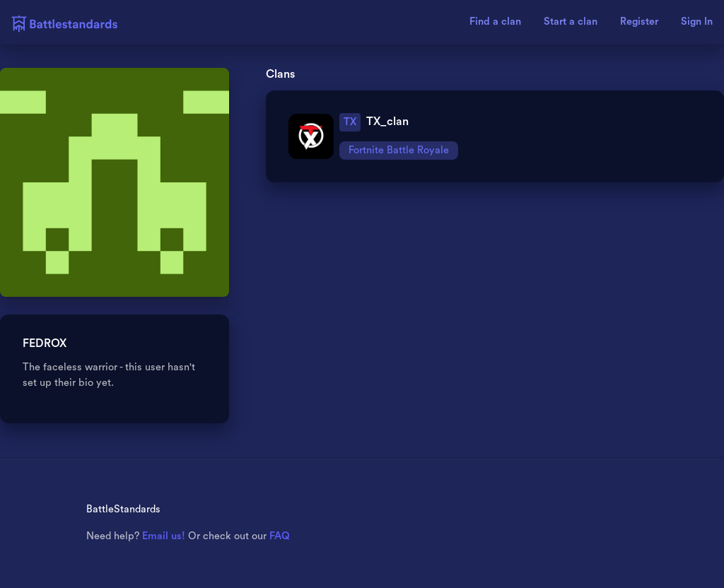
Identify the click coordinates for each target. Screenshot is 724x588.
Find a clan (495, 22)
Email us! (164, 536)
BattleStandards (123, 509)
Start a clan (571, 22)
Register (639, 22)
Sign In (697, 22)
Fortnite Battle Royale (399, 150)
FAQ (280, 536)
